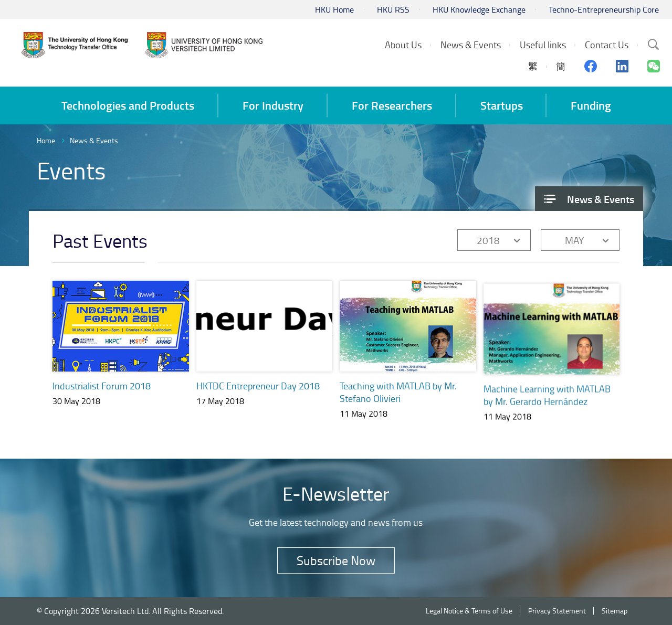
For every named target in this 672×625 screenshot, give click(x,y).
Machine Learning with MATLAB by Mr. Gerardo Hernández (547, 402)
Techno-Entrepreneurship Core (604, 9)
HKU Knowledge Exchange (479, 9)
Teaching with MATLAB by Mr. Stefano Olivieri (398, 394)
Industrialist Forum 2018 (102, 386)
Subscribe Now (336, 560)
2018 (488, 240)
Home (46, 140)
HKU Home (334, 9)
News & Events (94, 140)
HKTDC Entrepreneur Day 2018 (258, 386)
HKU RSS (393, 9)
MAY (574, 240)
